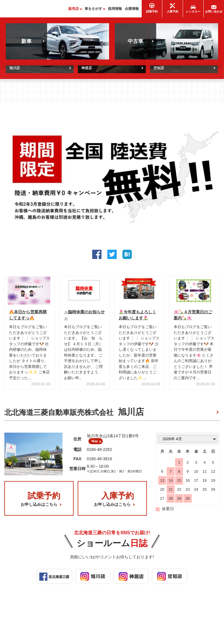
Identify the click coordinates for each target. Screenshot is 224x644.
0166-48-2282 (99, 454)
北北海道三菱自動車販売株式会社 (74, 415)
